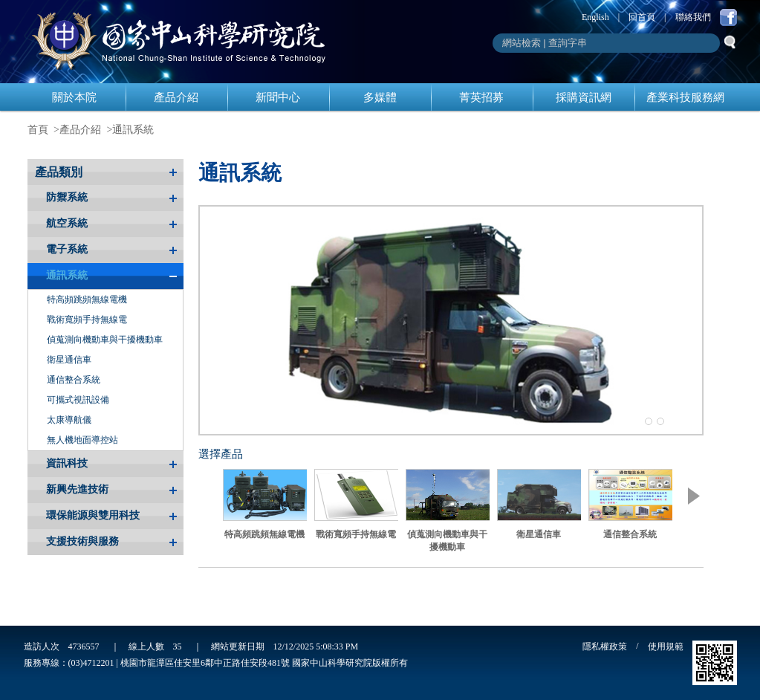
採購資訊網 (584, 97)
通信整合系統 (74, 380)
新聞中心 (278, 97)
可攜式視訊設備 (78, 400)
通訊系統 (133, 130)
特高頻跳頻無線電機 (87, 299)
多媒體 (380, 97)
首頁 (38, 130)
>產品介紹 (77, 130)
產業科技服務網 (685, 97)
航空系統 (67, 223)
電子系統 (67, 249)
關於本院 (74, 97)
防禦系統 (67, 197)
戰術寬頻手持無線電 (87, 320)
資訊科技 (67, 463)
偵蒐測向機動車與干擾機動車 (105, 340)
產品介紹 (176, 97)
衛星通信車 (69, 360)
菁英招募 (481, 97)
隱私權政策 (605, 646)
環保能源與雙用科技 (93, 515)
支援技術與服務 (82, 541)
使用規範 (666, 646)
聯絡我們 (693, 17)
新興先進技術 (77, 489)
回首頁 (642, 17)
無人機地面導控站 (82, 440)
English (595, 17)
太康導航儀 (69, 420)
